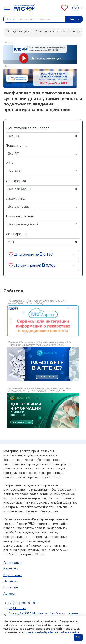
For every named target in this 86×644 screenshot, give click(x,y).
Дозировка (16, 199)
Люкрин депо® (28, 266)
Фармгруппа (17, 146)
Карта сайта (13, 575)
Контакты (11, 569)
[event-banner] (43, 321)
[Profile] (76, 8)
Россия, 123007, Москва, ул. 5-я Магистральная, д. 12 (44, 616)
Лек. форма (16, 181)
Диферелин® (26, 255)
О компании (12, 563)
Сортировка (17, 234)
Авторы (9, 594)
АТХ (10, 163)
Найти (74, 19)
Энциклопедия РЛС (20, 31)
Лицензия (11, 581)
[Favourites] (65, 8)
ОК (78, 637)
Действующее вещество (28, 128)
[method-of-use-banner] (40, 54)
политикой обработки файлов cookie (53, 632)
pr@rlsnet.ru (17, 608)
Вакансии (11, 587)
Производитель (20, 216)
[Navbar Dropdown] (8, 8)
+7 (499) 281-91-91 (22, 603)
